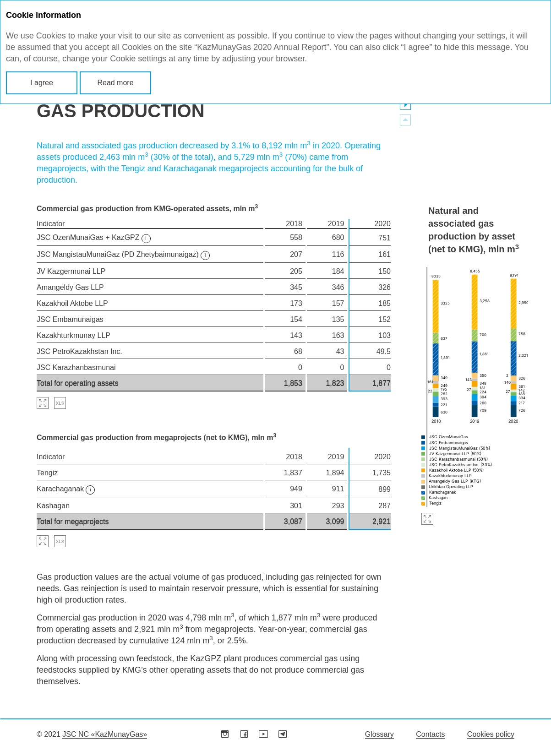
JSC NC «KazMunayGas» (105, 734)
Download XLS (60, 403)
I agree (42, 83)
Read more (115, 83)
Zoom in (427, 522)
